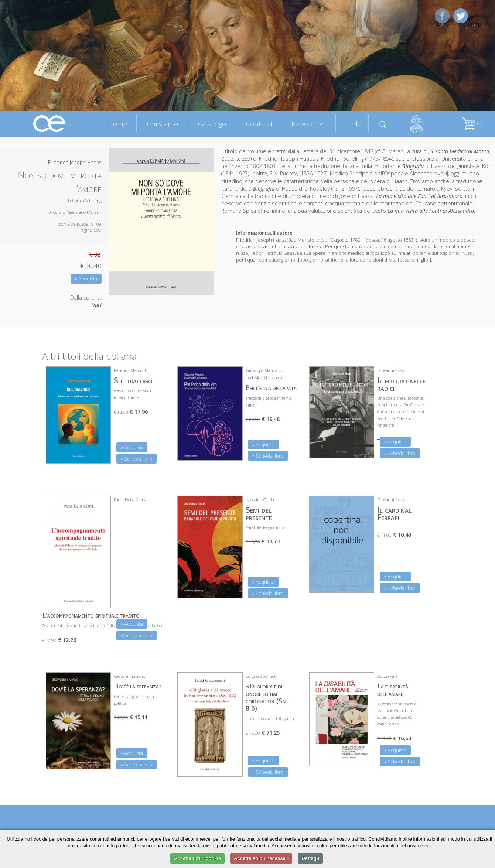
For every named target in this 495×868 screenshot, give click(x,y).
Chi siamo (163, 124)
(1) (472, 123)
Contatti (259, 124)
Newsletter (309, 124)
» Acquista (86, 278)
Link (353, 124)
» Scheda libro (136, 459)
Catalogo (212, 124)
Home (117, 124)
